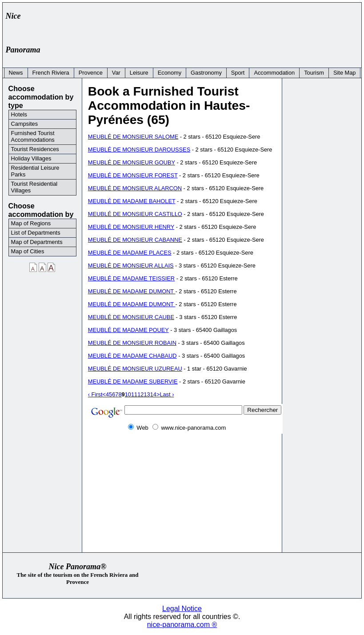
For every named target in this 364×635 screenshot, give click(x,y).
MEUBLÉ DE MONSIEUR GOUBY (132, 162)
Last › (167, 394)
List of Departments (36, 233)
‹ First (95, 394)
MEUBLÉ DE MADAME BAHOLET (132, 201)
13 (147, 394)
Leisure (139, 73)
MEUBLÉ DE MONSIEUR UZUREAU (135, 369)
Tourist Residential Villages (34, 187)
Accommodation (274, 73)
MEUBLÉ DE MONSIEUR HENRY (131, 227)
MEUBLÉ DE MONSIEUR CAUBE (131, 317)
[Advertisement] (196, 25)
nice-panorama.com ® (182, 625)
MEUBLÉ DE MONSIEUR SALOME (133, 137)
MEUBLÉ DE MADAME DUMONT (132, 291)
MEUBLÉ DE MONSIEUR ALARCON (135, 188)
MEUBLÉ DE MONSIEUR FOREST (133, 175)
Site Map (345, 73)
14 (153, 394)
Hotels (19, 114)
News (16, 73)
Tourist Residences (35, 149)
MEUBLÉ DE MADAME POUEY (128, 330)
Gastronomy (206, 73)
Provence (91, 73)
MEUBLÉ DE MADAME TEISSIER (131, 278)
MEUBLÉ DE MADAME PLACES (130, 253)
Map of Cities (28, 251)
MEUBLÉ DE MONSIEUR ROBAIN (132, 343)
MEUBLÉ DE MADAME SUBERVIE (133, 381)
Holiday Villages (31, 158)
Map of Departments (37, 242)
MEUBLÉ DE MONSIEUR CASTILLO (135, 214)
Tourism (314, 73)
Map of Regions (31, 223)
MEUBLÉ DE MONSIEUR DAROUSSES (139, 150)
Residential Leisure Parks (35, 171)
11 (134, 394)
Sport (238, 73)
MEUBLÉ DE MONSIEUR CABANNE (135, 240)
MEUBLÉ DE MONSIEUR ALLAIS (131, 266)
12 (140, 394)
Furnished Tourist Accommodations (33, 136)
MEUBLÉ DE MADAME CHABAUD (132, 356)
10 (128, 394)
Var (116, 73)
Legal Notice (182, 609)
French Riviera (51, 73)
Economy (170, 73)
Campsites (24, 124)
